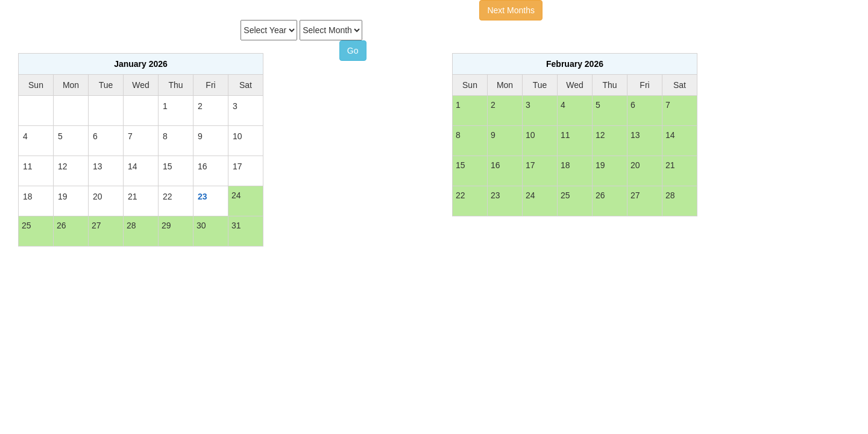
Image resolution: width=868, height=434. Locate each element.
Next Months (511, 10)
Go (353, 51)
